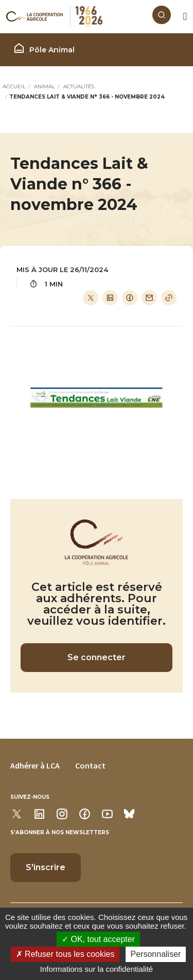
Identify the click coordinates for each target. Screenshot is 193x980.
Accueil (14, 87)
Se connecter (97, 657)
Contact (90, 765)
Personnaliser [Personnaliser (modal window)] (156, 954)
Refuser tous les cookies (65, 954)
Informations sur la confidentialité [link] (97, 969)
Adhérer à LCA (35, 765)
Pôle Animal (44, 48)
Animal (45, 87)
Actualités (79, 87)
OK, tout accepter (98, 939)
